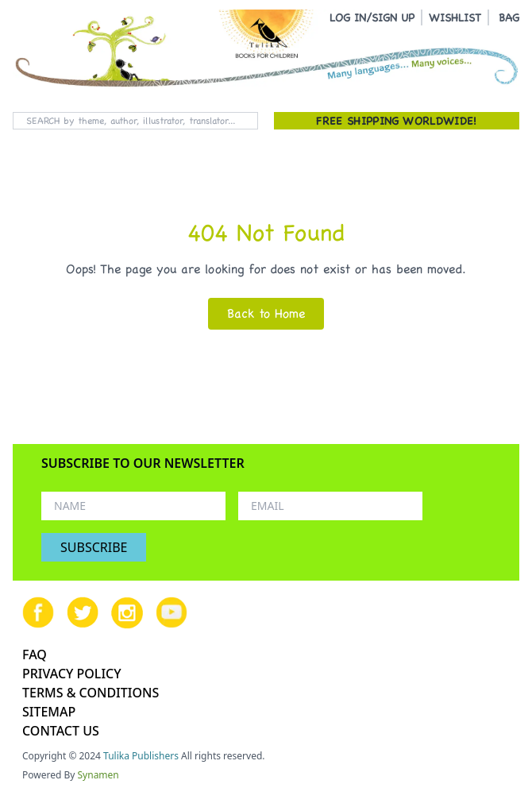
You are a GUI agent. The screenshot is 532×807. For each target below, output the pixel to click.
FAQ (35, 654)
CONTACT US (61, 731)
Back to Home (266, 313)
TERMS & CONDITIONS (91, 693)
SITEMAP (49, 712)
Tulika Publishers (141, 756)
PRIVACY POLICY (72, 674)
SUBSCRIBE (94, 547)
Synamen (98, 775)
